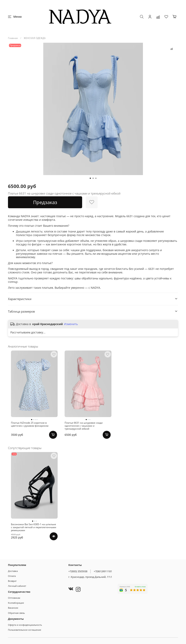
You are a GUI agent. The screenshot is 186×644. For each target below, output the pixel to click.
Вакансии (13, 608)
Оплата (12, 576)
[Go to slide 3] (96, 178)
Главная (13, 38)
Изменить (71, 324)
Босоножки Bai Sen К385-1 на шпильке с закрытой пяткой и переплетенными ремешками (31, 542)
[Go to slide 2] (93, 178)
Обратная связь (16, 613)
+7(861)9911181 (103, 571)
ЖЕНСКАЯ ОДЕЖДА (35, 38)
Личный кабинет (17, 586)
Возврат (12, 581)
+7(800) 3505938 (78, 571)
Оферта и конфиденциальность (25, 625)
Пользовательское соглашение (25, 630)
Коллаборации (16, 603)
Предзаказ (45, 202)
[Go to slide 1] (90, 178)
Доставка (13, 571)
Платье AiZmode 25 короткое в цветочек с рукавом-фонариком (32, 432)
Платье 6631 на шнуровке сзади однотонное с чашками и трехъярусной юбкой (91, 433)
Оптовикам (14, 598)
